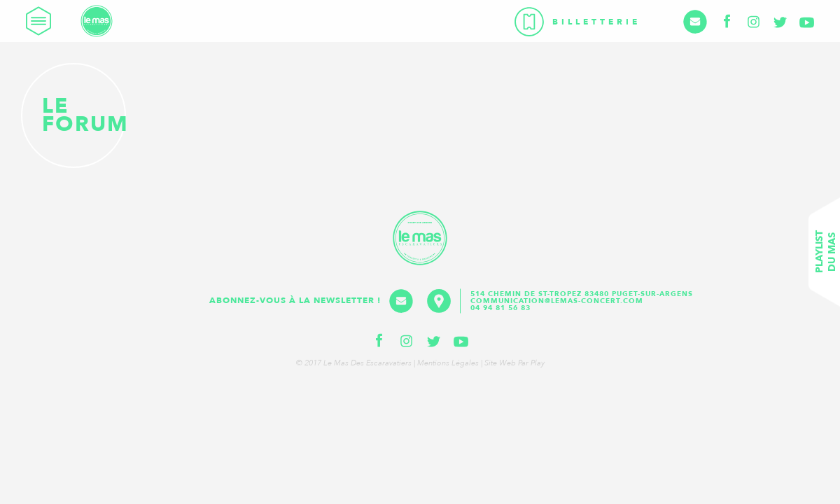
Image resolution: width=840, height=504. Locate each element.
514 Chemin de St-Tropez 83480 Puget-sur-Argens (583, 294)
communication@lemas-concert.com (557, 301)
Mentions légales (448, 363)
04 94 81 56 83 (500, 308)
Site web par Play (514, 363)
